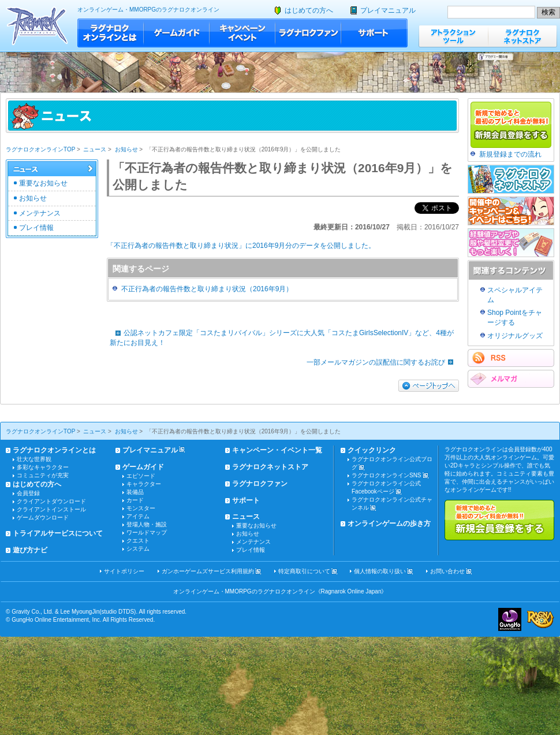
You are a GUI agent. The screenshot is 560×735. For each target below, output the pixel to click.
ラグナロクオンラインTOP (40, 149)
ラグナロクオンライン (37, 26)
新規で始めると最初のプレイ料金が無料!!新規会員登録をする (499, 520)
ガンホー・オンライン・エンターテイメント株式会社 (510, 619)
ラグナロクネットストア (522, 36)
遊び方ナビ (30, 550)
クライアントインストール (51, 509)
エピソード (141, 476)
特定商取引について (304, 571)
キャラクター (144, 484)
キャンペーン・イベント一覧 (277, 450)
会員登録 (28, 493)
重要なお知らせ (43, 183)
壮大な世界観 (34, 459)
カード (135, 500)
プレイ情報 (36, 228)
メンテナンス (40, 213)
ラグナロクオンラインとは (111, 33)
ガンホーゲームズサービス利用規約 (208, 571)
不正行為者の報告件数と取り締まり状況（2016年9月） (207, 289)
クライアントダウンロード (51, 501)
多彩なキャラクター (43, 467)
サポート (374, 33)
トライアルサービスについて (58, 533)
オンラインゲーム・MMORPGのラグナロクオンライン (148, 10)
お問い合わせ (447, 571)
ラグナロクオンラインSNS (387, 475)
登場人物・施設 (147, 524)
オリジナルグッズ (515, 336)
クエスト (138, 541)
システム (138, 549)
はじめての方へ (309, 10)
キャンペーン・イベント (242, 33)
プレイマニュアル (388, 10)
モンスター (141, 508)
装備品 (135, 492)
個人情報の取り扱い (380, 571)
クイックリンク (372, 450)
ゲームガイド (177, 33)
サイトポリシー (124, 571)
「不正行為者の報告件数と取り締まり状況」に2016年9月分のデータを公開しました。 (241, 246)
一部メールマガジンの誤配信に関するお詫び (383, 362)
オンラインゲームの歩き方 (389, 524)
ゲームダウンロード (43, 517)
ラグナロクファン (308, 33)
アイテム (138, 516)
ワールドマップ (147, 532)
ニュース (95, 149)
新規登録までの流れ (510, 154)
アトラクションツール (453, 36)
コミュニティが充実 (43, 475)
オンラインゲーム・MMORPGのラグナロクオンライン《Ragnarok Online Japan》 (280, 591)
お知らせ (126, 149)
